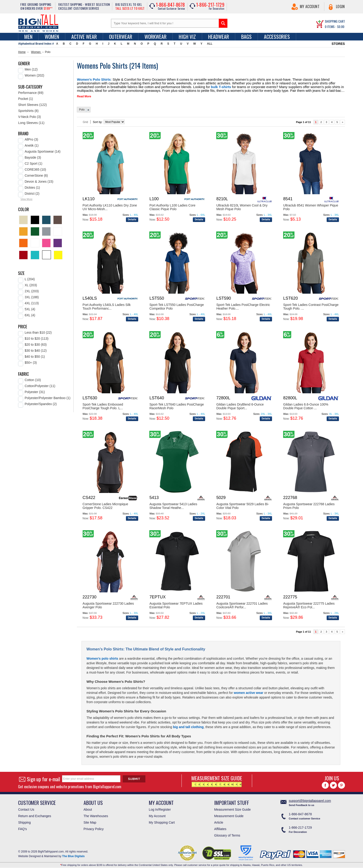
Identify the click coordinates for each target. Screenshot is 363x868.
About (88, 808)
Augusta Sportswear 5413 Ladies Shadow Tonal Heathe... (173, 504)
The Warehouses (96, 814)
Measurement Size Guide (232, 808)
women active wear (249, 691)
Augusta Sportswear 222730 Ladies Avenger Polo (108, 603)
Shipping (24, 821)
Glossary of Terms (227, 834)
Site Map (90, 821)
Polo (82, 108)
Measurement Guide (229, 814)
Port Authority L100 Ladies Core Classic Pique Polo (172, 205)
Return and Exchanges (34, 814)
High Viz (187, 37)
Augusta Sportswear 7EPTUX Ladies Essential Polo (176, 603)
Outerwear (121, 37)
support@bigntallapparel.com (310, 799)
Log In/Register (160, 808)
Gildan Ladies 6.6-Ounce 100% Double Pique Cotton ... (306, 404)
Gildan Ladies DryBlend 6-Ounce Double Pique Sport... (240, 404)
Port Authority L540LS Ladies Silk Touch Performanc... (107, 305)
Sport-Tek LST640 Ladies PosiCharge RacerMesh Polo (177, 404)
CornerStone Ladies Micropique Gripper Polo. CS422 (105, 504)
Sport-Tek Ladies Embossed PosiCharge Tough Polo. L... (103, 404)
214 (137, 66)
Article (219, 821)
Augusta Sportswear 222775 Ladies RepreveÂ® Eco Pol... (309, 603)
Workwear (155, 37)
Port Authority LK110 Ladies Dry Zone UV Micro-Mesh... (110, 205)
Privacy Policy (94, 827)
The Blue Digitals (73, 854)
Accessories (277, 37)
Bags (246, 37)
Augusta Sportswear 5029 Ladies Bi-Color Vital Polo (243, 504)
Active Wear (84, 37)
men (28, 37)
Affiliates (220, 827)
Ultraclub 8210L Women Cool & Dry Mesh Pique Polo (242, 205)
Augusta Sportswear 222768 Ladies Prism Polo (309, 504)
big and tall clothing (188, 725)
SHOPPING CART (335, 21)
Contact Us (26, 808)
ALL (210, 44)
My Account (310, 6)
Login (340, 6)
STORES (338, 44)
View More (26, 199)
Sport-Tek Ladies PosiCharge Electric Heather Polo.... (243, 305)
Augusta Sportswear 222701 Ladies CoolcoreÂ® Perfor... (242, 603)
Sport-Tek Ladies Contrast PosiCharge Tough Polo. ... (311, 305)
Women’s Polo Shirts (91, 79)
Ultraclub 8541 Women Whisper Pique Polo (311, 205)
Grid (85, 120)
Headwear (219, 37)
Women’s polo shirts (102, 657)
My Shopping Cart (162, 821)
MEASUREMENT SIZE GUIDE (217, 779)
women (52, 37)
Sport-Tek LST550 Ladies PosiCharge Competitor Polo (177, 305)
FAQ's (22, 827)
